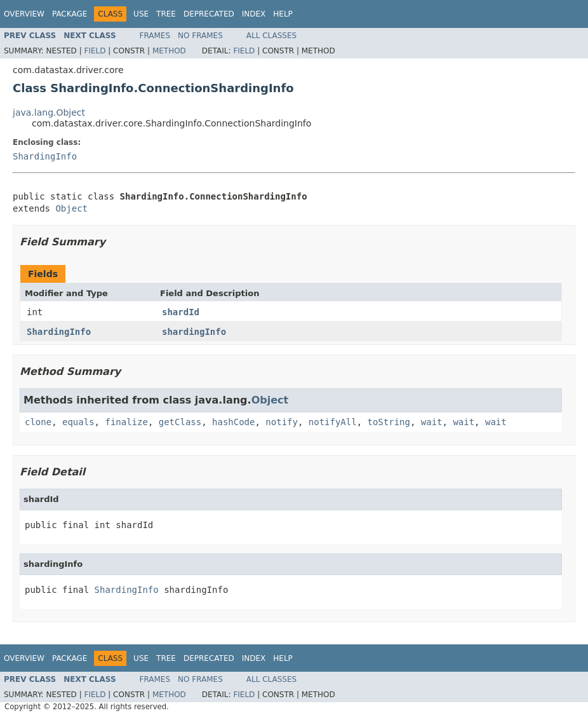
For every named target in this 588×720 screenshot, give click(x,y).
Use (141, 14)
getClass (180, 422)
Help (283, 14)
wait (432, 422)
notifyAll (333, 422)
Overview (24, 14)
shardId (181, 312)
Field (95, 51)
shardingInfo (194, 332)
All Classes (271, 36)
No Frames (200, 36)
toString (389, 422)
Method (169, 51)
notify (282, 422)
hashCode (233, 422)
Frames (155, 36)
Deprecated (209, 14)
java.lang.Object (49, 112)
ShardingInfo (45, 156)
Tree (166, 14)
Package (70, 14)
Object (71, 208)
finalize (126, 422)
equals (78, 422)
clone (38, 422)
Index (254, 14)
